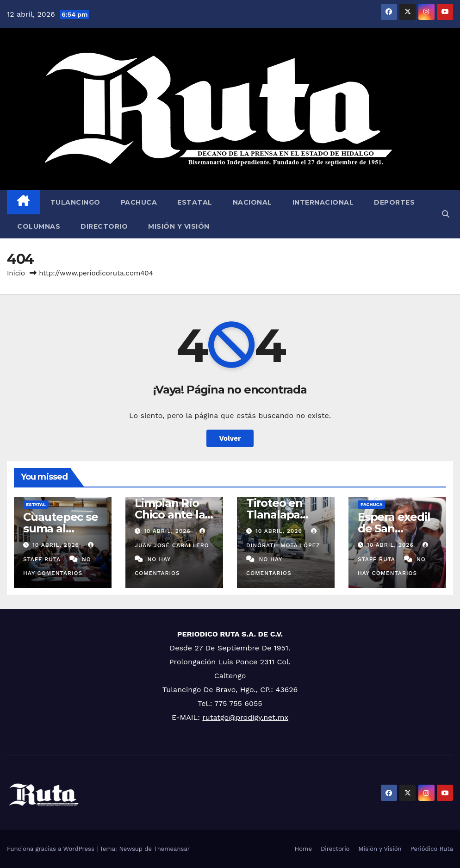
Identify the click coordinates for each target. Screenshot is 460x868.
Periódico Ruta (432, 849)
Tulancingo (75, 202)
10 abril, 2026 (57, 545)
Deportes (394, 202)
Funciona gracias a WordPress (52, 849)
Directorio (104, 226)
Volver (230, 438)
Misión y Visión (179, 226)
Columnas (39, 226)
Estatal (195, 202)
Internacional (323, 202)
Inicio (16, 273)
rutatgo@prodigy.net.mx (245, 717)
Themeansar (172, 849)
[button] (446, 214)
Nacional (252, 202)
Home (303, 849)
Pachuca (139, 202)
